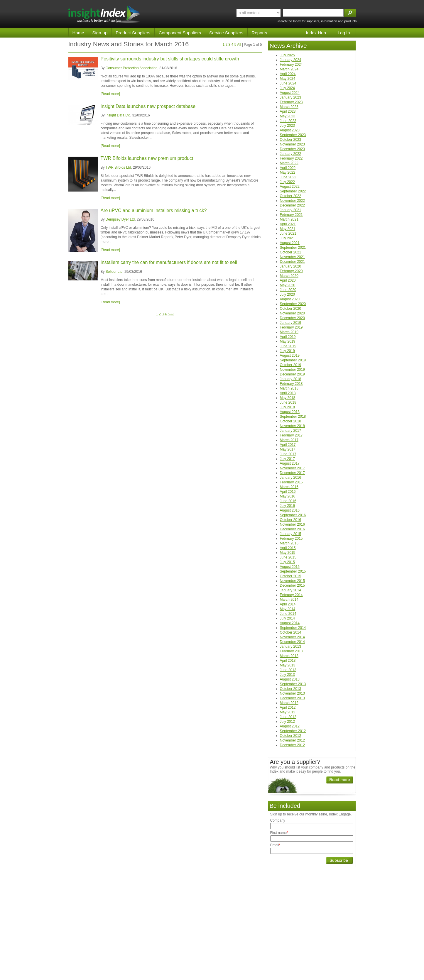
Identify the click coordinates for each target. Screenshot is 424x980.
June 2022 (288, 177)
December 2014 (292, 642)
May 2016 (288, 496)
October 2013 (291, 689)
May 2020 (288, 285)
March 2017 (289, 440)
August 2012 (290, 726)
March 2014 (289, 600)
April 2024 (288, 74)
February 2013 (291, 651)
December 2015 (292, 585)
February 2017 (291, 435)
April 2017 (288, 445)
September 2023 (293, 135)
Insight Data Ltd (118, 115)
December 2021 (292, 262)
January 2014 (291, 590)
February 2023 (291, 102)
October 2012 (291, 736)
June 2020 (288, 290)
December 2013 (292, 698)
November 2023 (292, 144)
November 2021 (292, 257)
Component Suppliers (180, 33)
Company (278, 820)
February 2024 (291, 65)
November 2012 (292, 740)
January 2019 (291, 323)
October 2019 (291, 365)
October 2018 (291, 421)
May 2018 (288, 398)
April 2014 (288, 604)
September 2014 (293, 628)
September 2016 (293, 515)
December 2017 (292, 473)
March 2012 (289, 703)
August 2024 (290, 93)
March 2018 (289, 388)
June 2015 (288, 557)
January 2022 (291, 154)
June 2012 (288, 717)
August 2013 (290, 679)
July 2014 (287, 618)
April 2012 (288, 708)
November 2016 (292, 524)
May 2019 (288, 341)
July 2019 (287, 351)
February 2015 (291, 539)
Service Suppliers (226, 33)
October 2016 (291, 520)
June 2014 (288, 614)
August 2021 (290, 243)
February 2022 (291, 158)
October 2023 (291, 140)
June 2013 (288, 670)
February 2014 (291, 595)
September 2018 (293, 417)
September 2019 (293, 360)
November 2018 (292, 426)
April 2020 (288, 280)
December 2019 (292, 374)
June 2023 (288, 121)
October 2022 (291, 196)
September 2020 (293, 304)
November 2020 (292, 313)
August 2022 (290, 187)
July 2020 (287, 294)
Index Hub (316, 33)
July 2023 (287, 126)
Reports (260, 33)
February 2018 (291, 384)
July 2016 (287, 506)
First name (279, 833)
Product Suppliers (133, 33)
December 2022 (292, 205)
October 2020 (291, 309)
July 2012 (287, 722)
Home (78, 33)
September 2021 (293, 248)
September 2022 (293, 191)
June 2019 (288, 346)
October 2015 (291, 576)
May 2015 (288, 553)
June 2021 (288, 233)
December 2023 (292, 149)
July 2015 (287, 562)
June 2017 (288, 454)
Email (275, 845)
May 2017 (288, 449)
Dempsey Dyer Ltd (120, 219)
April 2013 (288, 661)
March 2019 (289, 332)
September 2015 (293, 571)
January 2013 (291, 646)
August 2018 (290, 412)
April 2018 (288, 393)
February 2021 (291, 215)
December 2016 (292, 529)
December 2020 (292, 318)
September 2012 (293, 731)
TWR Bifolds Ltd (118, 167)
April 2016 (288, 492)
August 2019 (290, 356)
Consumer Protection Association (132, 68)
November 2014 (292, 637)
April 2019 (288, 337)
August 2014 (290, 623)
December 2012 (292, 745)
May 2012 (288, 712)
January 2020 (291, 266)
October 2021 (291, 252)
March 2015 (289, 543)
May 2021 (288, 229)
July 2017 (287, 459)
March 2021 (289, 219)
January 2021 (291, 210)
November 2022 (292, 201)
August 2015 (290, 567)
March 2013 (289, 656)
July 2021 (287, 238)
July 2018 (287, 407)
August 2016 (290, 510)
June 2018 (288, 402)
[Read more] (110, 94)
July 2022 (287, 182)
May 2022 (288, 172)
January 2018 (291, 379)
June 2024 (288, 83)
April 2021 (288, 224)
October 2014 (291, 632)
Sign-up (100, 33)
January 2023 (291, 97)
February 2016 (291, 482)
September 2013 (293, 684)
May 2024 (288, 79)
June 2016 (288, 501)
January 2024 (291, 60)
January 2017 (291, 431)
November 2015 (292, 581)
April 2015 (288, 548)
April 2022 (288, 168)
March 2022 (289, 163)
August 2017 (290, 463)
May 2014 (288, 609)
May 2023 (288, 116)
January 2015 (291, 534)
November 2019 (292, 370)
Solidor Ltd (114, 272)
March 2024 (289, 69)
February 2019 (291, 327)
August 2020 (290, 299)
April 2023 (288, 111)
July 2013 (287, 675)
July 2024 (287, 88)
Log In (344, 33)
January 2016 (291, 478)
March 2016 (289, 487)
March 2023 (289, 107)
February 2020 (291, 271)
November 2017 (292, 468)
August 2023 (290, 130)
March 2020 (289, 276)
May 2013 (288, 665)
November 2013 (292, 693)
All (239, 45)
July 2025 (287, 55)
